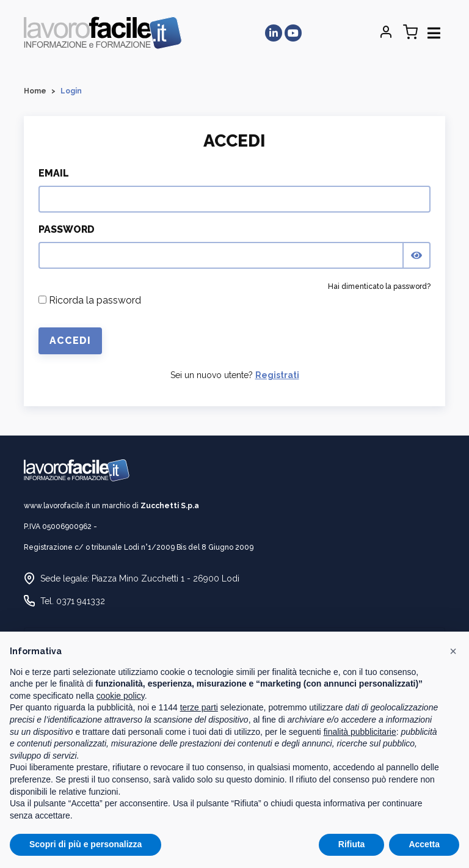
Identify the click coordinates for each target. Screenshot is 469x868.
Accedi (70, 341)
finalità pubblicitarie (360, 732)
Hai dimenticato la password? (379, 286)
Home (35, 91)
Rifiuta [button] (352, 844)
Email (54, 173)
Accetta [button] (424, 844)
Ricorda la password (90, 300)
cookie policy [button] (121, 696)
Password (67, 229)
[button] (453, 651)
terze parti (199, 707)
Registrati (277, 375)
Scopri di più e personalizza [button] (85, 844)
